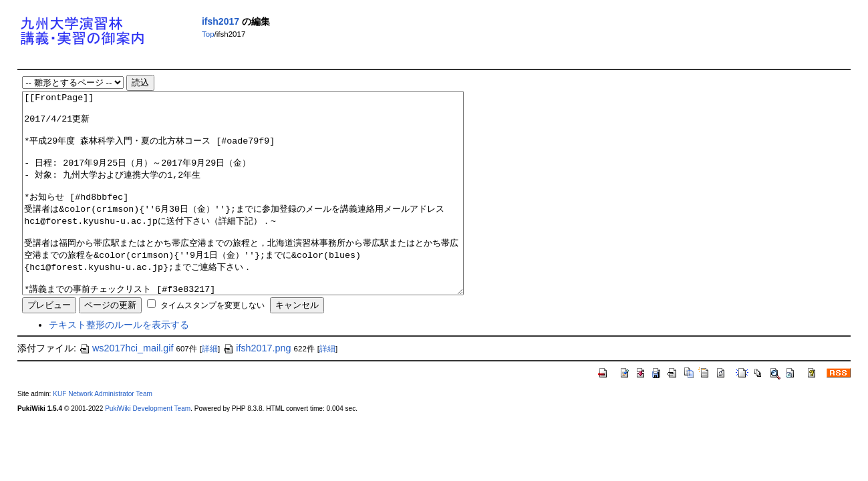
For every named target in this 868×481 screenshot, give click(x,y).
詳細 (210, 389)
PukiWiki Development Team (148, 449)
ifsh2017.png (257, 388)
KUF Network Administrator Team (103, 434)
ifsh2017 (221, 21)
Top (208, 34)
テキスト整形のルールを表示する (119, 365)
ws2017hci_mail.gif (126, 388)
